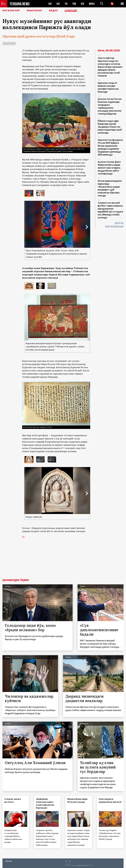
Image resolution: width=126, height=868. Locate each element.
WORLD (92, 4)
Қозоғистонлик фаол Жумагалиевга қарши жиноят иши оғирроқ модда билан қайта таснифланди (109, 168)
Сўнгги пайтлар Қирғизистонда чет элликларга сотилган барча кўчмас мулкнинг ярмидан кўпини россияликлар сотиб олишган (110, 67)
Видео (53, 10)
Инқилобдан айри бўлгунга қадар (77, 800)
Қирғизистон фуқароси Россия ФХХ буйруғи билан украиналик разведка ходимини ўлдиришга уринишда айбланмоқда (110, 147)
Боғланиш (9, 861)
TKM (74, 4)
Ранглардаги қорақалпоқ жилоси (110, 800)
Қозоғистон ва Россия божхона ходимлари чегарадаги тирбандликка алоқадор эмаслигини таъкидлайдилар (110, 106)
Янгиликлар (11, 10)
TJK (66, 4)
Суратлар (71, 10)
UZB (82, 4)
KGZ (58, 4)
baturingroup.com (83, 865)
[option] (29, 193)
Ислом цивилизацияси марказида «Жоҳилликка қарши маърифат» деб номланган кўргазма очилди (110, 188)
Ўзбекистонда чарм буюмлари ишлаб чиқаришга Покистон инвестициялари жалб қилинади (110, 127)
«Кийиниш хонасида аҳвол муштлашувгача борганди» (45, 803)
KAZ (50, 4)
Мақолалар (34, 10)
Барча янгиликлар (114, 225)
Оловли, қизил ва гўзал (13, 800)
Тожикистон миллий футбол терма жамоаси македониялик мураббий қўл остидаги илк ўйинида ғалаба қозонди (110, 210)
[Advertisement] (56, 560)
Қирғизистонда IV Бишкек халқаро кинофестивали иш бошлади (108, 87)
